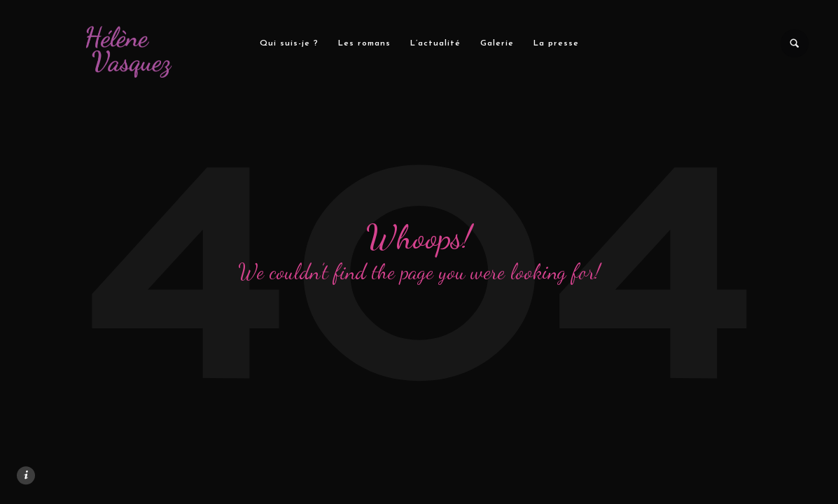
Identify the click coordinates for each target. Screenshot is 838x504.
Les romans (364, 43)
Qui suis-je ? (288, 43)
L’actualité (435, 43)
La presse (556, 43)
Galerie (496, 43)
